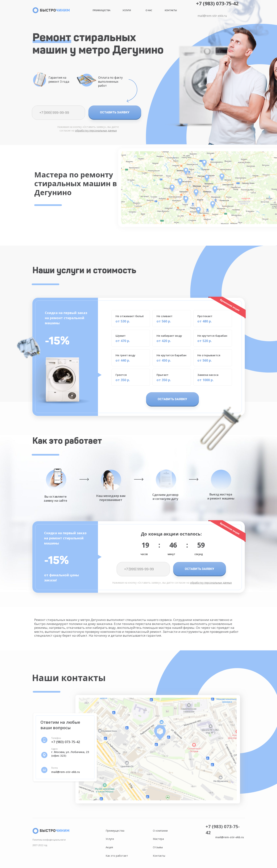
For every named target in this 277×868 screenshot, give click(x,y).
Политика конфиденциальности (49, 840)
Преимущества (102, 10)
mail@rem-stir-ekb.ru (212, 16)
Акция (109, 847)
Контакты (171, 10)
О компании (160, 831)
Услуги (127, 10)
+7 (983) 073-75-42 (217, 3)
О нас (149, 10)
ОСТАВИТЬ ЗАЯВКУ (115, 112)
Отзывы (158, 847)
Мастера (158, 839)
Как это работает (117, 856)
